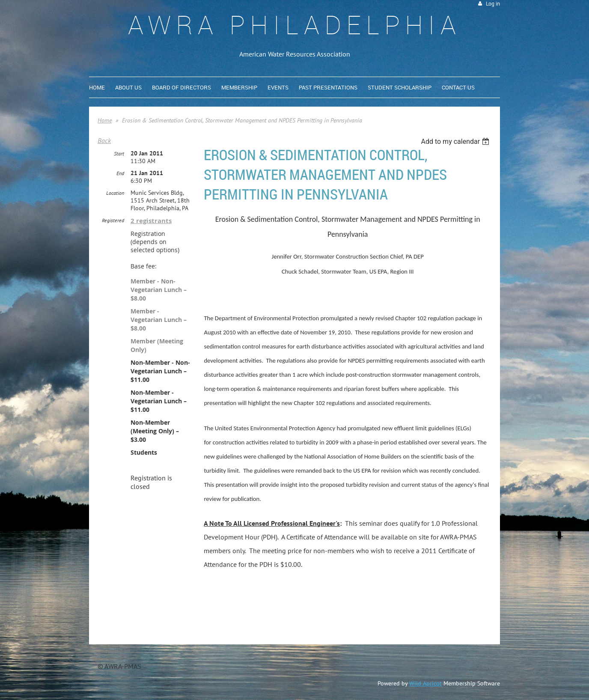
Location (115, 193)
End (120, 173)
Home (105, 120)
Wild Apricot (425, 683)
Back (104, 140)
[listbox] (456, 141)
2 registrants (151, 221)
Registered (113, 220)
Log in (493, 4)
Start (119, 153)
